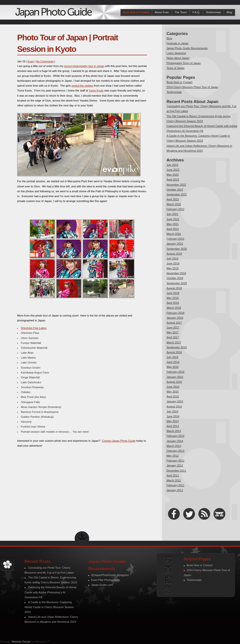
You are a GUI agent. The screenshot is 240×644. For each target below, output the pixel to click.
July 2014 (172, 411)
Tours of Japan (175, 68)
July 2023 (172, 165)
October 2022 (175, 190)
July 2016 (172, 357)
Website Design (21, 642)
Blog (229, 12)
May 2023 (173, 175)
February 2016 (175, 372)
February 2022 (175, 209)
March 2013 (174, 446)
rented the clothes (82, 86)
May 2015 (173, 392)
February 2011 (175, 485)
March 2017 (174, 342)
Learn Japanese (176, 53)
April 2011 (173, 475)
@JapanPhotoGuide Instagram (110, 575)
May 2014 (173, 421)
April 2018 (173, 303)
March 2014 (174, 431)
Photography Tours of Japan (184, 63)
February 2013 (175, 451)
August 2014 (174, 407)
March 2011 (174, 480)
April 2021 (173, 229)
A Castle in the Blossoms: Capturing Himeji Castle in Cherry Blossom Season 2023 (49, 607)
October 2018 (175, 278)
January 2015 (175, 401)
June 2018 (173, 293)
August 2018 (174, 288)
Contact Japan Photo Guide (119, 441)
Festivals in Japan (178, 43)
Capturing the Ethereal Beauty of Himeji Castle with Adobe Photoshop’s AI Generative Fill (50, 592)
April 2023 (173, 180)
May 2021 (173, 224)
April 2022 (173, 199)
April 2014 (173, 426)
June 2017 (173, 328)
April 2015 (173, 396)
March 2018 (174, 308)
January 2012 (175, 465)
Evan (31, 61)
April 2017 (173, 337)
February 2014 (175, 436)
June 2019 (173, 263)
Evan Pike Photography (105, 580)
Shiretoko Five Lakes (34, 328)
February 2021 (175, 239)
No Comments (45, 61)
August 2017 (174, 323)
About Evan (162, 12)
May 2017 (173, 332)
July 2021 (172, 214)
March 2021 (174, 234)
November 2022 (176, 185)
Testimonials (213, 12)
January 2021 (175, 244)
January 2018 (175, 318)
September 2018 (177, 283)
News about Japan (178, 58)
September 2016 (177, 347)
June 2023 (173, 170)
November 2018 (176, 273)
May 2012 (173, 456)
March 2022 (174, 204)
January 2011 (175, 490)
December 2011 (176, 471)
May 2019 (173, 268)
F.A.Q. (196, 12)
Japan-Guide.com (102, 585)
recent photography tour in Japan (84, 66)
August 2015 (174, 382)
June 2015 (173, 387)
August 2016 (174, 352)
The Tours (181, 12)
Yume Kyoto (96, 90)
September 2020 (177, 249)
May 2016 (173, 367)
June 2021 (173, 219)
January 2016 (175, 377)
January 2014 (175, 441)
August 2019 (174, 254)
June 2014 (173, 416)
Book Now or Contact (136, 12)
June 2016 (173, 362)
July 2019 (172, 259)
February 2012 (175, 461)
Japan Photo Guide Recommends (187, 48)
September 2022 (177, 194)
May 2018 (173, 298)
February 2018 (175, 313)
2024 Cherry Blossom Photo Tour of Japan (192, 87)
